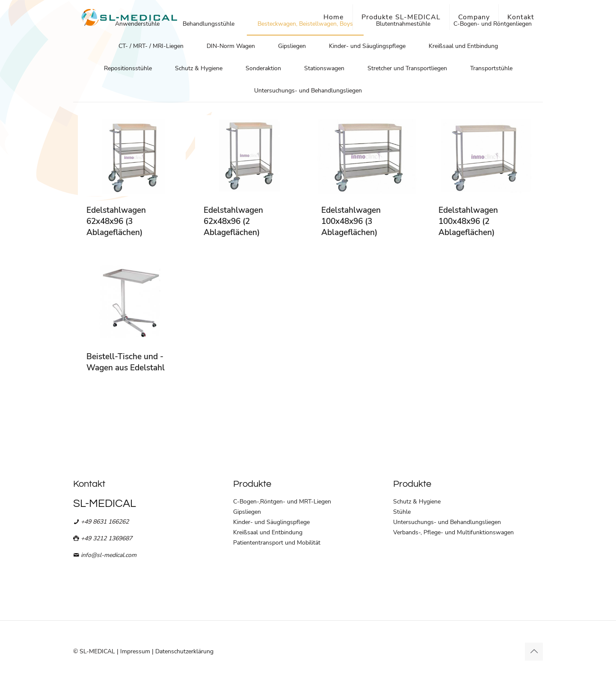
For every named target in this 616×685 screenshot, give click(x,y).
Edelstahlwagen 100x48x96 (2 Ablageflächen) (468, 221)
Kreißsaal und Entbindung (463, 46)
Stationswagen (324, 68)
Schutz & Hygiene (199, 68)
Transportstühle (491, 68)
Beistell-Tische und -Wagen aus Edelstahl (126, 362)
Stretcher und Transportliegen (407, 68)
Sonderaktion (263, 68)
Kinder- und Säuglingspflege (367, 46)
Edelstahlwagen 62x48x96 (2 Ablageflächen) (233, 221)
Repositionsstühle (128, 68)
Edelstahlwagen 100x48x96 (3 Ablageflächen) (351, 221)
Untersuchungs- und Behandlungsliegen (308, 91)
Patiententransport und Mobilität (277, 543)
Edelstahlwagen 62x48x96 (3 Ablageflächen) (116, 221)
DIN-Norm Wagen (231, 46)
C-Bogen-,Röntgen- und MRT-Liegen (282, 502)
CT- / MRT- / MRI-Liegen (151, 46)
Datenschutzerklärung (184, 651)
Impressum (135, 651)
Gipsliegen (292, 46)
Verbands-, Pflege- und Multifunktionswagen (453, 532)
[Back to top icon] (534, 652)
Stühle (402, 512)
